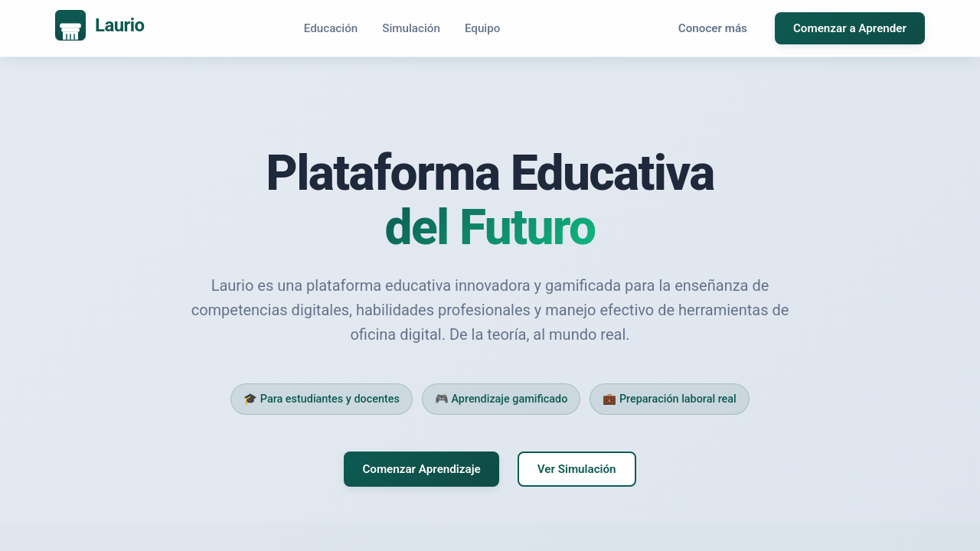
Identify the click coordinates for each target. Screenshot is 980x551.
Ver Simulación (577, 469)
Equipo (483, 28)
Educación (331, 28)
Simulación (411, 28)
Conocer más (713, 28)
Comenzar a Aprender (850, 28)
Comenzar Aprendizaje (421, 469)
